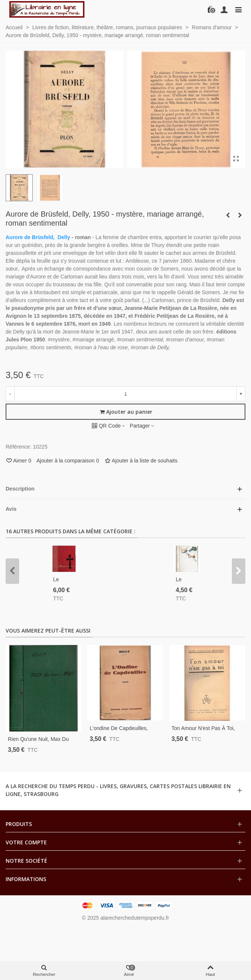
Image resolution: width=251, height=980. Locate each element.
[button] (12, 571)
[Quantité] (125, 394)
